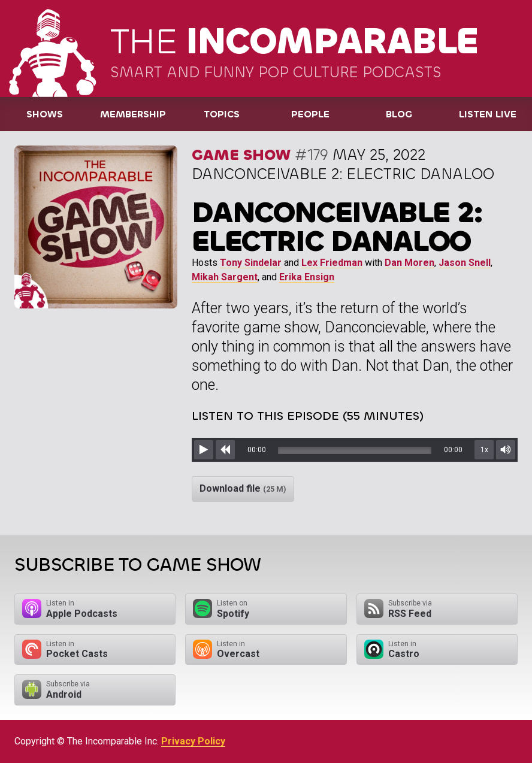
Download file (243, 488)
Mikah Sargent (225, 277)
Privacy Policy (193, 741)
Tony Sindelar (251, 263)
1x (484, 450)
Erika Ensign (307, 277)
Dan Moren (409, 263)
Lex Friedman (332, 263)
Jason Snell (465, 263)
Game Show (241, 155)
